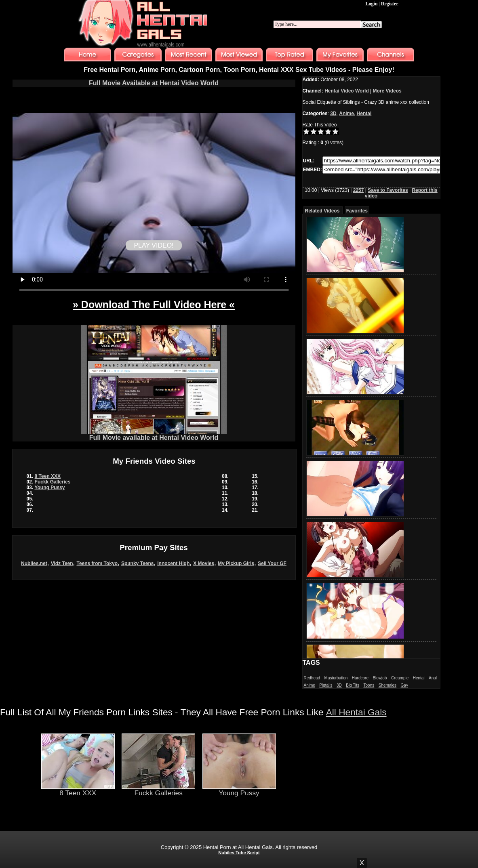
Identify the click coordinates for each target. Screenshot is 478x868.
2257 (359, 190)
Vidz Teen (62, 563)
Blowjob (380, 678)
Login (371, 4)
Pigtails (326, 685)
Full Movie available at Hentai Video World (154, 435)
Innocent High (173, 563)
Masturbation (336, 678)
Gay (404, 685)
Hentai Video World (347, 91)
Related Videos (322, 211)
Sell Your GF (272, 563)
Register (390, 4)
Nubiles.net (34, 563)
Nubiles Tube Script (239, 853)
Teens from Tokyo (97, 563)
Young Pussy (49, 488)
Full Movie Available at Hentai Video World (154, 83)
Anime (346, 113)
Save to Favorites (388, 190)
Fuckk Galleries (53, 482)
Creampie (400, 678)
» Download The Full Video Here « (154, 305)
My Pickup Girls (236, 563)
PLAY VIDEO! (154, 245)
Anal (433, 678)
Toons (369, 685)
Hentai (364, 113)
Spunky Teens (137, 563)
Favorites (357, 211)
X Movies (204, 563)
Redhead (312, 678)
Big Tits (353, 685)
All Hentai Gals (356, 712)
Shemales (387, 685)
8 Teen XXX (48, 476)
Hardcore (360, 678)
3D (333, 113)
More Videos (387, 91)
